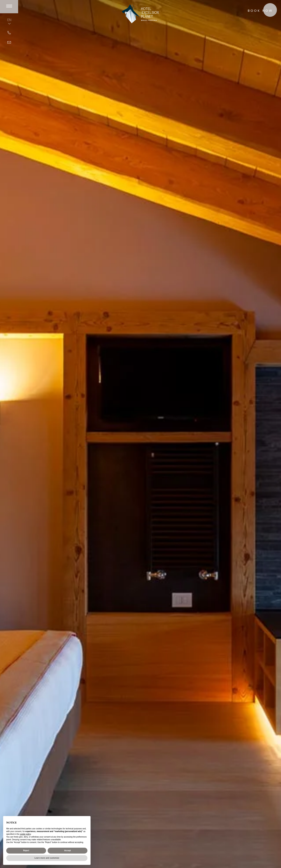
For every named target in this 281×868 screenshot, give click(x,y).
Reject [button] (26, 851)
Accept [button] (67, 851)
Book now (260, 11)
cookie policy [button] (25, 834)
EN (9, 21)
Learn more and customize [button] (47, 858)
